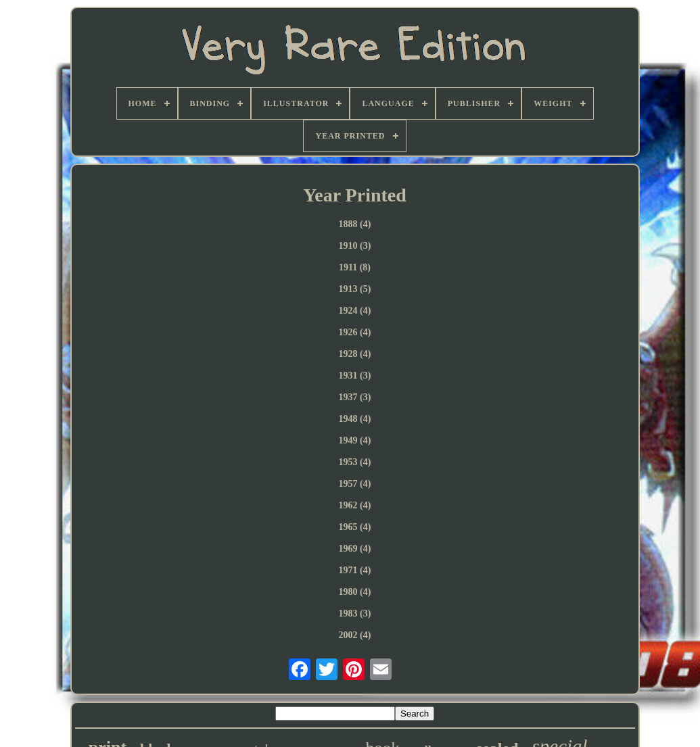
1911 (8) (355, 267)
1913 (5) (355, 289)
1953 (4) (355, 462)
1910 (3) (355, 246)
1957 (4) (355, 484)
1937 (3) (355, 397)
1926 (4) (355, 332)
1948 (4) (355, 419)
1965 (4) (355, 527)
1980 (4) (355, 592)
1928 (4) (355, 354)
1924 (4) (355, 311)
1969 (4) (355, 549)
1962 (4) (355, 505)
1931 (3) (355, 376)
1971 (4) (355, 570)
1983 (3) (355, 613)
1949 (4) (355, 440)
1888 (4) (355, 224)
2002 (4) (355, 635)
